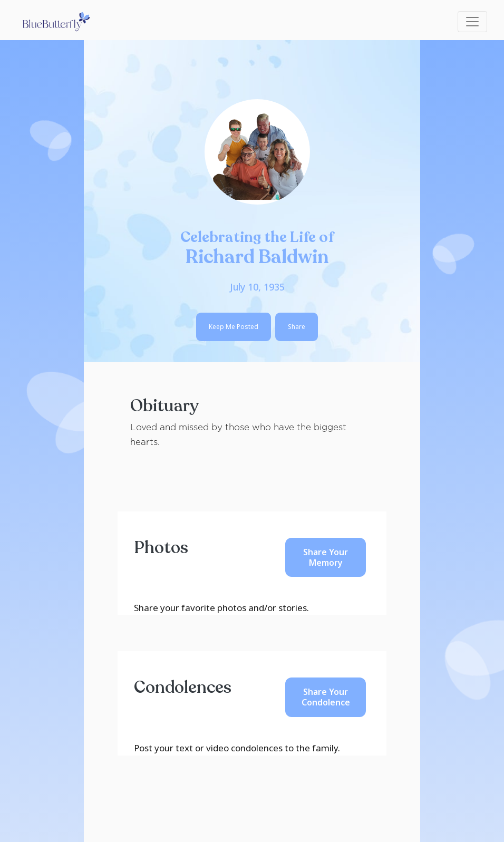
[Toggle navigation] (472, 22)
